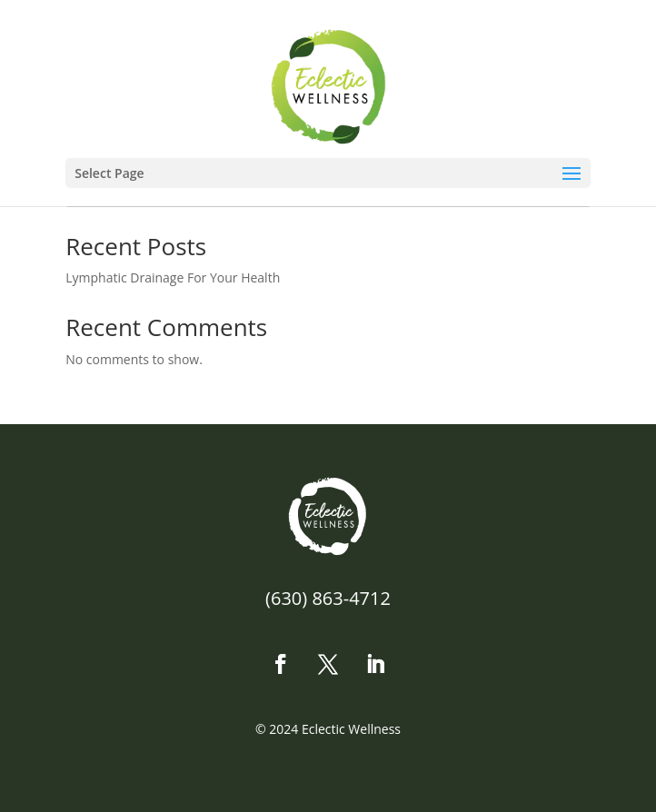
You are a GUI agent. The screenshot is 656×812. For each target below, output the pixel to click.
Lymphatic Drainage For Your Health (173, 277)
